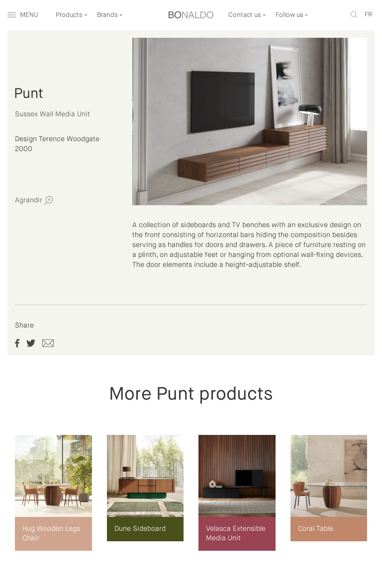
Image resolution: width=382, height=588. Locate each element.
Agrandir (34, 201)
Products (72, 15)
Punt (29, 94)
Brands (110, 15)
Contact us (247, 15)
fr (368, 15)
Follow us (292, 15)
